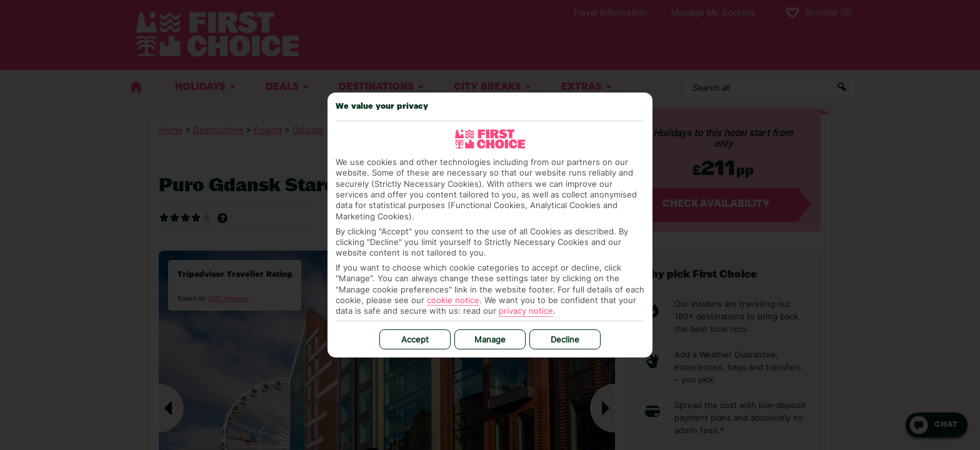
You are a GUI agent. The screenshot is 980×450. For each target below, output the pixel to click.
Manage (490, 339)
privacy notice (526, 311)
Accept (415, 339)
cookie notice (453, 300)
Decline (565, 339)
